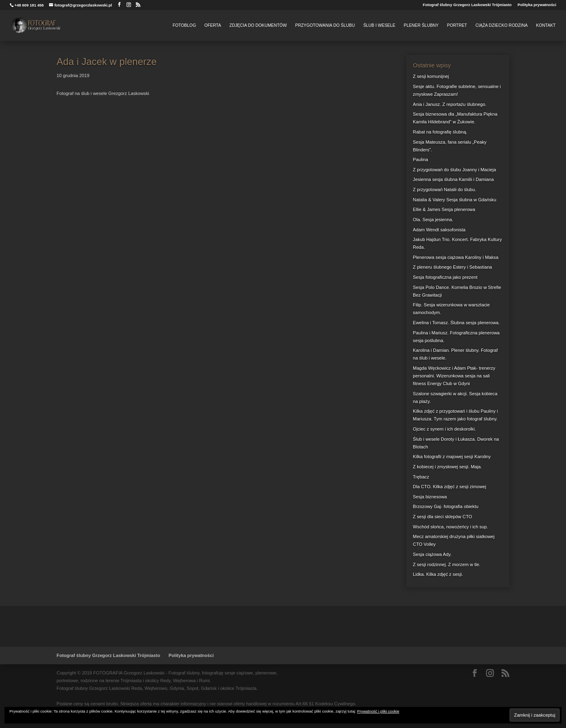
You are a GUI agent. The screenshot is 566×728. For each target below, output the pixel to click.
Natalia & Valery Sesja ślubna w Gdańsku (455, 200)
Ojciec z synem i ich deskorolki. (444, 429)
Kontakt (546, 25)
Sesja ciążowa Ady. (432, 554)
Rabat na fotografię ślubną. (440, 132)
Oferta (213, 25)
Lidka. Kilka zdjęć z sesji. (438, 574)
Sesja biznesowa (430, 497)
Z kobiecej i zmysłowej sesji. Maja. (447, 467)
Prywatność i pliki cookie (378, 711)
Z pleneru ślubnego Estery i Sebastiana (452, 267)
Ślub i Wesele (379, 25)
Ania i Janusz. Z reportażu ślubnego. (450, 104)
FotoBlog (184, 25)
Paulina (420, 159)
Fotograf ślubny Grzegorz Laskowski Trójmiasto (467, 5)
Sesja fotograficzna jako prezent (445, 277)
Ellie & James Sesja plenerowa (444, 209)
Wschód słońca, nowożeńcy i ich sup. (450, 527)
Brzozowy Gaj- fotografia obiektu (446, 506)
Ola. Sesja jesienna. (433, 220)
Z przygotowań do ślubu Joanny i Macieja (454, 170)
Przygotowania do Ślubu (325, 25)
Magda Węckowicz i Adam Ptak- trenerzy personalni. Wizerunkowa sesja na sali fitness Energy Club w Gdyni (454, 376)
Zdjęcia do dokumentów (258, 25)
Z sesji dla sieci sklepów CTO (442, 517)
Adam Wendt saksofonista (439, 230)
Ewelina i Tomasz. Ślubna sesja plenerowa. (456, 323)
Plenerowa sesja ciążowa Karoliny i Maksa (456, 257)
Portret (457, 25)
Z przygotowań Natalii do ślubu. (444, 190)
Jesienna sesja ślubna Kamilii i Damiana (453, 179)
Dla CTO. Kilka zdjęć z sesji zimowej (449, 487)
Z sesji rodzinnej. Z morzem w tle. (447, 564)
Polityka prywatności (537, 5)
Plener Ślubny (421, 25)
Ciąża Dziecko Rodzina (502, 25)
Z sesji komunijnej (431, 76)
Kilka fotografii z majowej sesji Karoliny (452, 457)
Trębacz (421, 477)
